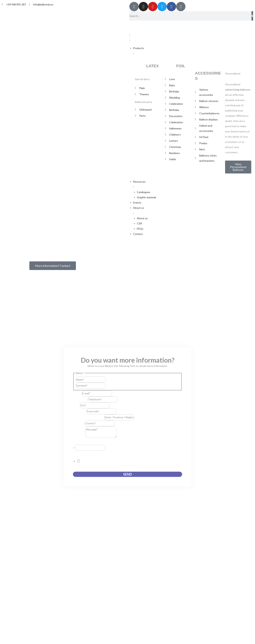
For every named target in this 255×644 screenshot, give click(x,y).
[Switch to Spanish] (134, 25)
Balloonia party (144, 102)
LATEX (152, 66)
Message (79, 437)
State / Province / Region (88, 417)
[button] (191, 38)
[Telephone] (103, 399)
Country (79, 423)
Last (109, 385)
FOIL (181, 66)
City (76, 405)
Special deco (142, 79)
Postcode (80, 411)
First (109, 380)
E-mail (77, 393)
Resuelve (79, 442)
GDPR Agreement (85, 453)
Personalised (233, 73)
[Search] (252, 16)
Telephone (80, 399)
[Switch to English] (142, 25)
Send (128, 474)
